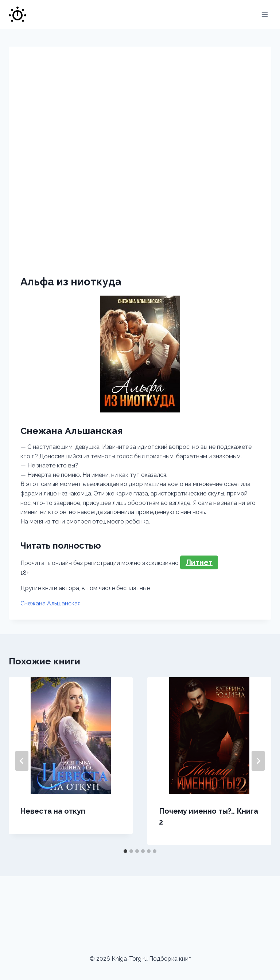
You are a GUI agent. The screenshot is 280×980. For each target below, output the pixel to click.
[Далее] (258, 761)
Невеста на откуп (53, 811)
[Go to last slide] (22, 761)
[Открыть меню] (265, 14)
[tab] (125, 851)
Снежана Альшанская (50, 603)
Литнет (199, 562)
